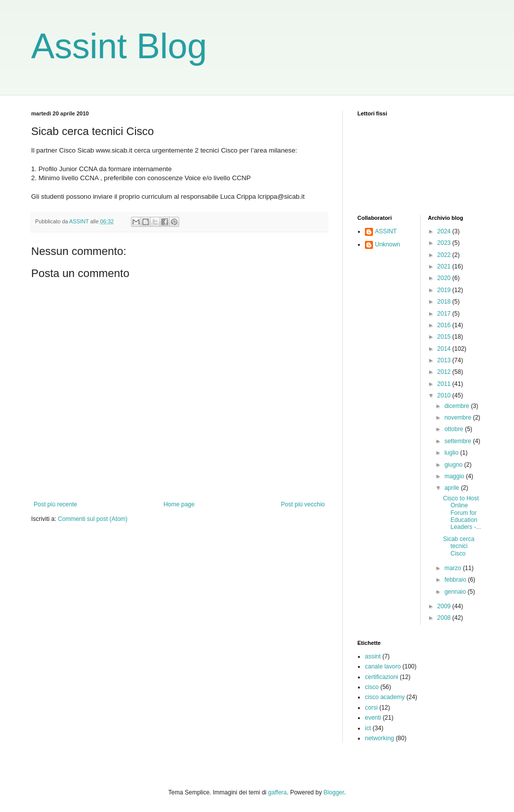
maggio (455, 476)
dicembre (458, 406)
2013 (445, 360)
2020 (445, 278)
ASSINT (386, 231)
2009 (445, 606)
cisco (372, 687)
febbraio (456, 580)
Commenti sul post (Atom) (93, 519)
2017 (445, 314)
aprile (453, 488)
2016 (445, 325)
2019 (445, 290)
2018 (445, 302)
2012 (445, 372)
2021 (445, 266)
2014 (445, 349)
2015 (445, 337)
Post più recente (55, 504)
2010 (445, 395)
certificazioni (381, 677)
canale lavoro (383, 666)
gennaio (456, 592)
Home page (179, 504)
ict (368, 728)
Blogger (334, 792)
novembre (459, 418)
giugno (454, 465)
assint (373, 656)
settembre (459, 441)
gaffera (277, 792)
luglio (452, 453)
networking (379, 738)
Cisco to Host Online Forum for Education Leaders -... (462, 513)
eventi (373, 718)
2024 (445, 231)
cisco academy (385, 697)
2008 (445, 618)
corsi (371, 708)
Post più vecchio (303, 504)
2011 (445, 384)
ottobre (455, 429)
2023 (445, 243)
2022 (445, 255)
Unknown (388, 244)
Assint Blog (119, 46)
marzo (454, 568)
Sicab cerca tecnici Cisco (459, 546)
